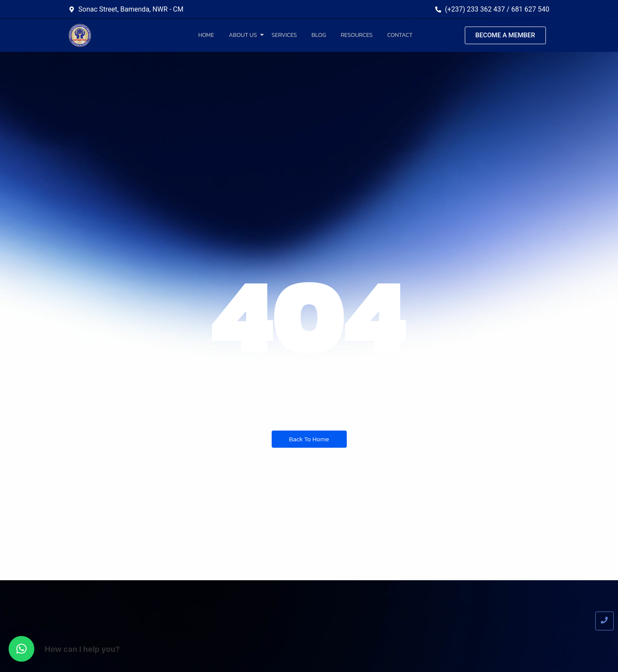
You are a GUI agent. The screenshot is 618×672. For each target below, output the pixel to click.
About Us (244, 35)
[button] (21, 649)
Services (284, 35)
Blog (319, 35)
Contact (400, 35)
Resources (357, 35)
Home (206, 35)
